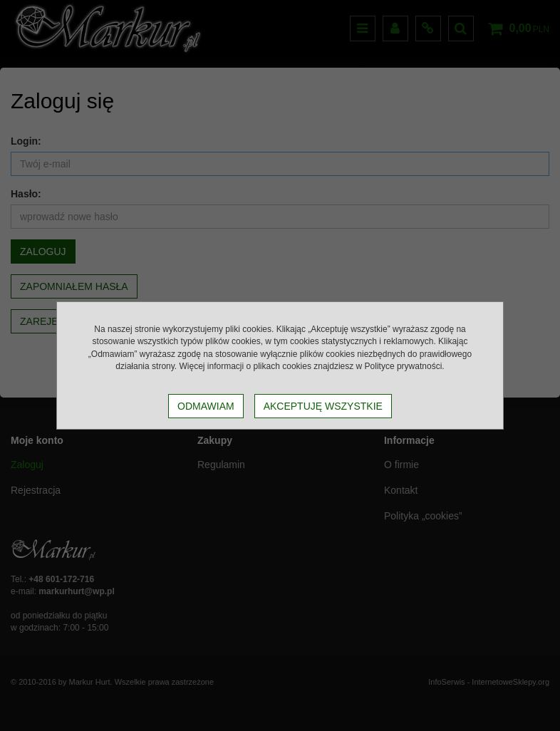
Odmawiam (206, 406)
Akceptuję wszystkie (323, 406)
